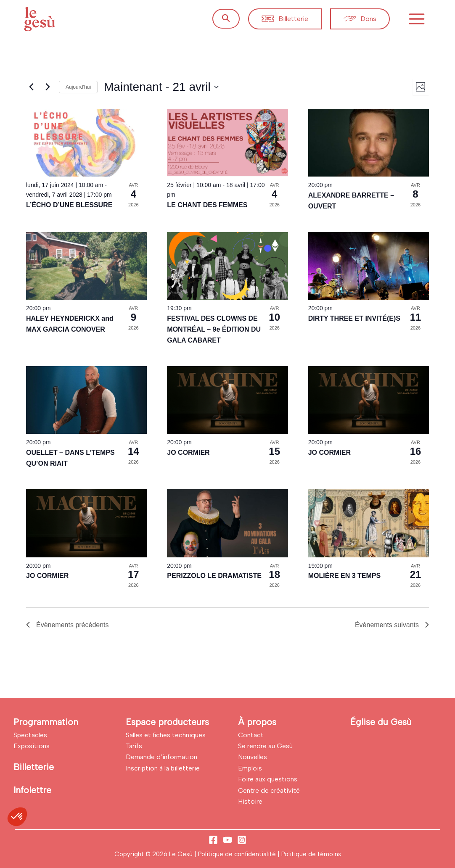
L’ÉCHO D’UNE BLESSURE (69, 205)
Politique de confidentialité (238, 854)
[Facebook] (213, 840)
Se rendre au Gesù (265, 746)
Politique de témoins (311, 854)
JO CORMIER (188, 452)
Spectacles (30, 735)
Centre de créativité (269, 790)
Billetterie (34, 767)
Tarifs (134, 746)
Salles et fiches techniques (166, 735)
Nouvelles (253, 757)
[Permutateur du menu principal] (417, 19)
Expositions (32, 746)
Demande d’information (161, 757)
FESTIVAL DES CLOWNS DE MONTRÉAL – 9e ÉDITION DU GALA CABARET (214, 329)
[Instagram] (242, 840)
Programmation (46, 722)
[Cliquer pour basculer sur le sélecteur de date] (161, 87)
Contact (251, 735)
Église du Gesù (381, 722)
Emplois (250, 768)
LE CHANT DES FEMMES (207, 205)
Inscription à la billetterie (163, 768)
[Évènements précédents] (31, 87)
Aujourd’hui (78, 87)
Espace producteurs (167, 722)
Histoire (250, 801)
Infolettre (32, 790)
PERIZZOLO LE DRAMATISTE (214, 576)
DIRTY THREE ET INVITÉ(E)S (354, 318)
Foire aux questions (268, 779)
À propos (257, 722)
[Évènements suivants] (48, 87)
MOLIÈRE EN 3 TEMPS (344, 576)
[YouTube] (227, 840)
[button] (226, 19)
